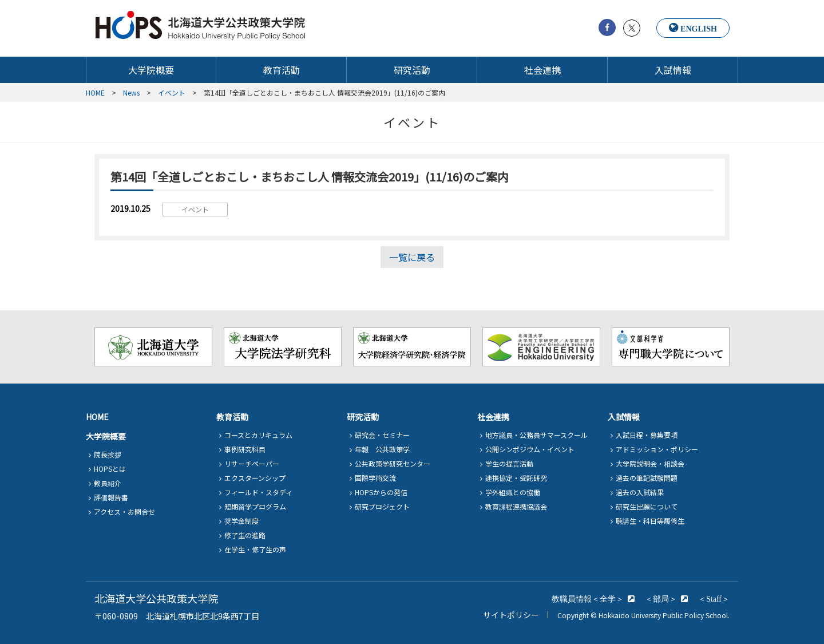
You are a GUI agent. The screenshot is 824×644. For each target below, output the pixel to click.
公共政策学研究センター (393, 463)
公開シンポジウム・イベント (530, 449)
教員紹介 (108, 483)
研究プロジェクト (382, 506)
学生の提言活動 (509, 463)
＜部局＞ (661, 599)
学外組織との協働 (513, 492)
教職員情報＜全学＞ (588, 599)
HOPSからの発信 (381, 492)
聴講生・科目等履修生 (650, 521)
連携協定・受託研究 (516, 478)
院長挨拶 (108, 454)
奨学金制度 (241, 521)
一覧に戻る (412, 257)
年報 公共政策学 (382, 449)
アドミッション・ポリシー (657, 449)
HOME (97, 417)
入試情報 (673, 70)
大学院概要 (151, 70)
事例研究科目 (245, 449)
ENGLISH (699, 29)
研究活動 (412, 70)
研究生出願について (647, 506)
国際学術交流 (375, 478)
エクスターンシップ (255, 478)
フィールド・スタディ (258, 492)
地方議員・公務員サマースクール (536, 435)
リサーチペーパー (252, 463)
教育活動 (282, 70)
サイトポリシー (511, 615)
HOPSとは (110, 469)
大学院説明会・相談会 (650, 463)
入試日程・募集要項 (647, 435)
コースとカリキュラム (258, 435)
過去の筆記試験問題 (647, 478)
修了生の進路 (245, 535)
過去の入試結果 (640, 492)
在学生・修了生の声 (255, 549)
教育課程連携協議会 (516, 506)
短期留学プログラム (255, 506)
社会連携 (542, 70)
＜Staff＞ (714, 599)
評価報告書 (111, 497)
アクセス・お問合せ (124, 511)
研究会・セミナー (382, 435)
